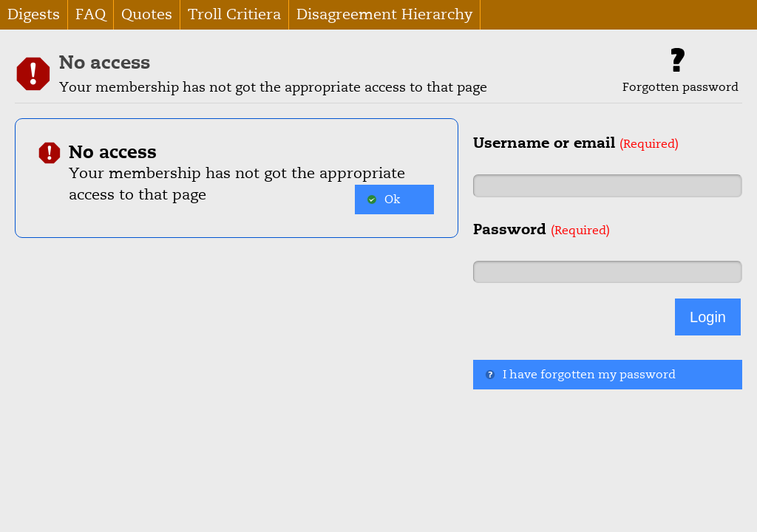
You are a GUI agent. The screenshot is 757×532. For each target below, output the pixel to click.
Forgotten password (680, 71)
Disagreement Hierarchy (384, 14)
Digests (34, 14)
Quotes (147, 14)
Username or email (576, 143)
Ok (383, 199)
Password (542, 229)
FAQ (91, 14)
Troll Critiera (234, 14)
